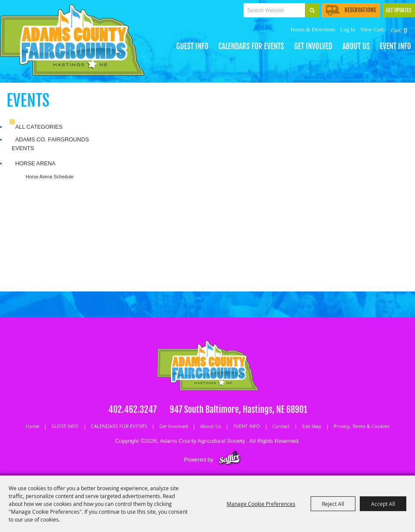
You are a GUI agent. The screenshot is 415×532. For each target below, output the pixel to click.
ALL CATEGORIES (39, 127)
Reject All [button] (333, 504)
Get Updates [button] (399, 10)
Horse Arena (35, 163)
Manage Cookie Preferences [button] (261, 504)
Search (312, 10)
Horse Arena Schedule (50, 177)
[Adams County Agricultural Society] (72, 40)
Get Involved (313, 46)
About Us (356, 46)
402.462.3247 (132, 410)
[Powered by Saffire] (229, 460)
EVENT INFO (395, 46)
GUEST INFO (192, 46)
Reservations (351, 10)
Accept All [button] (383, 504)
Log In (348, 29)
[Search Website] (274, 10)
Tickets (203, 20)
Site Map (312, 426)
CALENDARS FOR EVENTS (251, 46)
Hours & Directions (313, 29)
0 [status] (405, 30)
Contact (281, 426)
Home (32, 426)
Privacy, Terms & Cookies (361, 426)
